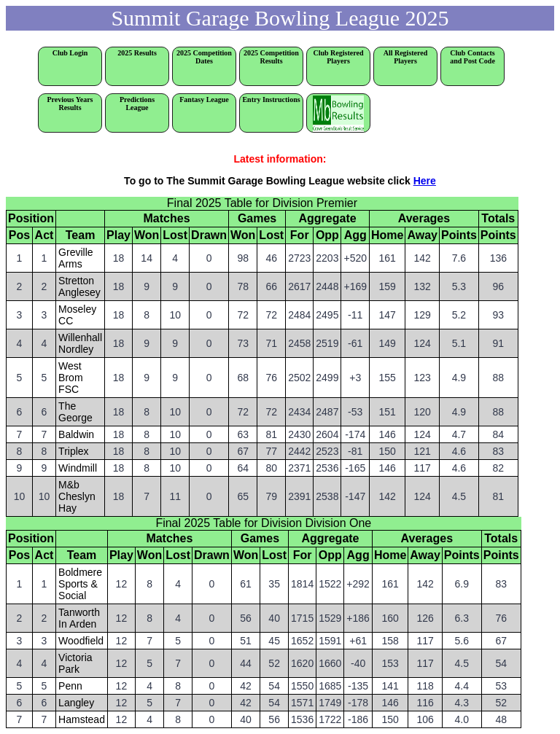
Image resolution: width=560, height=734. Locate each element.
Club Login (70, 53)
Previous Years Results (74, 104)
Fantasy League (204, 99)
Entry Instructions (271, 99)
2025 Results (137, 53)
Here (425, 181)
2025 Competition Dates (204, 57)
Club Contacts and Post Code (472, 57)
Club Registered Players (339, 57)
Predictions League (137, 104)
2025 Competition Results (271, 57)
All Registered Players (406, 57)
